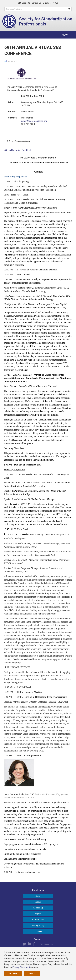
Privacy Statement (21, 967)
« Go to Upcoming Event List (17, 150)
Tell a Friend (11, 61)
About (38, 902)
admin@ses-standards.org (34, 121)
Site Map (38, 931)
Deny (32, 974)
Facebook (34, 944)
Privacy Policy (38, 926)
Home (38, 896)
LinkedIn (30, 944)
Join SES (54, 3)
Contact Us (36, 3)
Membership (38, 908)
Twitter (24, 944)
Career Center (38, 920)
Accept (13, 974)
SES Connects (24, 3)
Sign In (46, 3)
